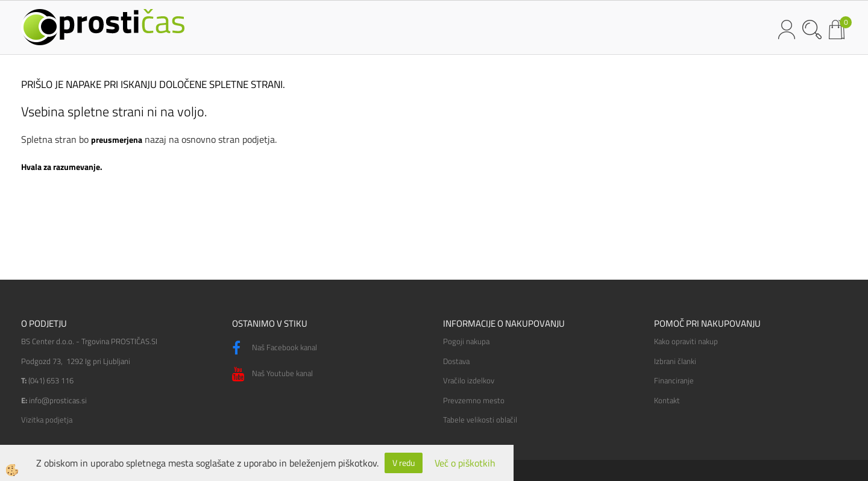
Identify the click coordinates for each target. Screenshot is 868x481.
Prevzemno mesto (474, 400)
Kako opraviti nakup (686, 341)
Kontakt (667, 400)
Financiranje (674, 380)
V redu (404, 463)
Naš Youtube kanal (272, 374)
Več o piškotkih (465, 463)
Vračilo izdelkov (469, 380)
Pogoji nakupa (466, 341)
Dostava (456, 361)
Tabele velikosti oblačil (480, 420)
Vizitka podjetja (47, 420)
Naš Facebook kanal (275, 348)
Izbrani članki (675, 361)
